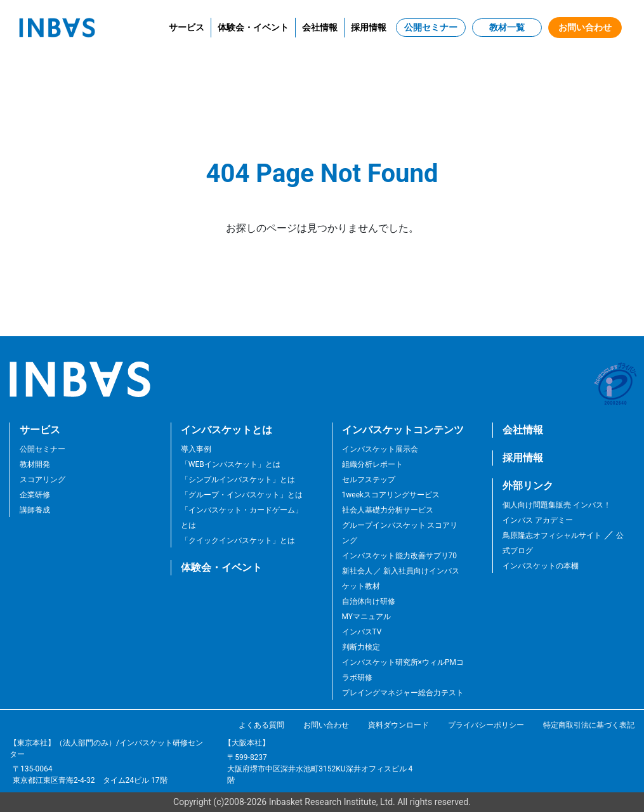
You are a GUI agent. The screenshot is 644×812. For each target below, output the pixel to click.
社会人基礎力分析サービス (388, 510)
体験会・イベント (253, 27)
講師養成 (35, 510)
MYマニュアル (367, 617)
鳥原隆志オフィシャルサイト (552, 535)
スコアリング (43, 480)
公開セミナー (431, 27)
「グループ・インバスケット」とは (242, 495)
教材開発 (35, 464)
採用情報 (369, 27)
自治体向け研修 (369, 601)
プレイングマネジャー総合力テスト (403, 693)
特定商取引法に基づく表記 (589, 725)
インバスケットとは (227, 430)
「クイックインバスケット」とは (238, 540)
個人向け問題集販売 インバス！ (557, 505)
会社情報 (320, 27)
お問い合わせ (585, 27)
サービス (187, 27)
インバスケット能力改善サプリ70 (400, 556)
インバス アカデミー (538, 520)
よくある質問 (261, 725)
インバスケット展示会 (380, 449)
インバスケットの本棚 (541, 566)
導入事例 (196, 449)
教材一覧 (507, 27)
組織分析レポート (372, 464)
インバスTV (362, 632)
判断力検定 (361, 647)
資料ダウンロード (398, 725)
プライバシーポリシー (486, 725)
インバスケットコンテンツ (403, 430)
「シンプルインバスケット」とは (238, 480)
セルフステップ (369, 480)
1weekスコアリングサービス (391, 495)
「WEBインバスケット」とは (231, 464)
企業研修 (35, 495)
